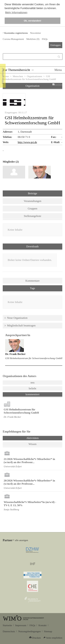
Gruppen (32, 209)
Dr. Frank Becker (15, 354)
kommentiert (33, 394)
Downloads (32, 246)
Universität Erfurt (13, 466)
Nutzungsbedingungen (29, 631)
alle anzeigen (21, 540)
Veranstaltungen (32, 201)
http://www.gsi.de (27, 142)
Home (6, 76)
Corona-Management (13, 39)
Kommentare (33, 281)
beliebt (32, 388)
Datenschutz (9, 631)
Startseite (7, 625)
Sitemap (48, 631)
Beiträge (32, 193)
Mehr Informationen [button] (16, 13)
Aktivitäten (41, 438)
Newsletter (35, 33)
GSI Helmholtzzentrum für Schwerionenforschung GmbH (34, 358)
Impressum (21, 625)
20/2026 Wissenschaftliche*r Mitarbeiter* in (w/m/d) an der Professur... (29, 482)
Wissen (32, 444)
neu (33, 383)
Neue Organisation (17, 318)
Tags (32, 288)
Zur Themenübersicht (16, 70)
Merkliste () (33, 39)
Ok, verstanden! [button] (33, 21)
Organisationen (35, 76)
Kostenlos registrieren (16, 33)
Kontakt (42, 625)
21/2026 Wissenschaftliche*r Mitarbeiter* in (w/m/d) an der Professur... (29, 461)
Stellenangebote (33, 216)
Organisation (32, 86)
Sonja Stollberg (11, 509)
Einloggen (56, 45)
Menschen (18, 76)
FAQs (45, 39)
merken (59, 84)
